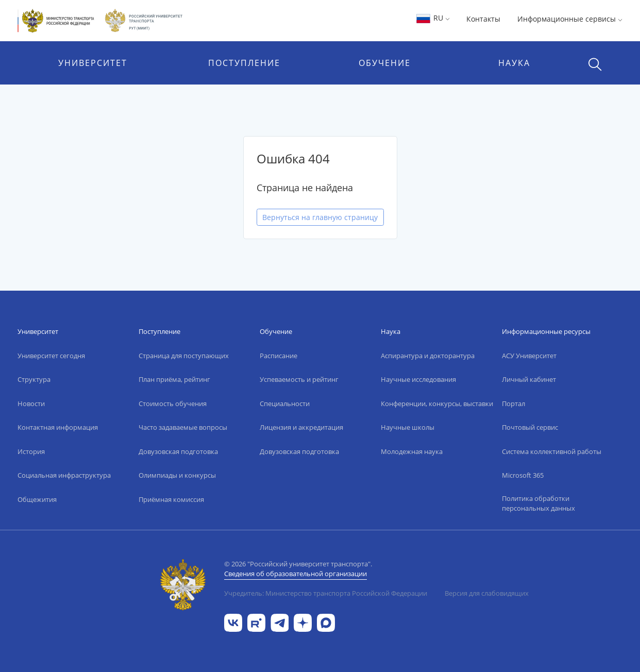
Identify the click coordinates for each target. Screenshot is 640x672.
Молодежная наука (412, 451)
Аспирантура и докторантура (428, 356)
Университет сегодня (51, 356)
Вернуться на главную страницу (320, 217)
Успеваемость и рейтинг (299, 379)
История (31, 451)
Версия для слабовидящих (487, 593)
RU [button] (433, 18)
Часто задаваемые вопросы (183, 427)
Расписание (279, 356)
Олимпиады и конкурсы (177, 475)
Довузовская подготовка (178, 451)
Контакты (483, 19)
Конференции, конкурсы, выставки (437, 404)
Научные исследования (418, 379)
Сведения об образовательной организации (296, 574)
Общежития (37, 499)
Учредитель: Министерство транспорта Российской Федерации (326, 593)
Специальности (285, 404)
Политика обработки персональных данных (538, 503)
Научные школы (408, 427)
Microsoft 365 (523, 475)
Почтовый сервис (530, 427)
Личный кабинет (529, 379)
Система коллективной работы (552, 451)
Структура (34, 379)
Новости (31, 404)
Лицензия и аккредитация (301, 427)
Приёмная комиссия (171, 499)
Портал (513, 404)
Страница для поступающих (184, 356)
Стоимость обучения (173, 404)
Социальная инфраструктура (64, 475)
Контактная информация (58, 427)
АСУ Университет (529, 356)
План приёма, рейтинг (174, 379)
